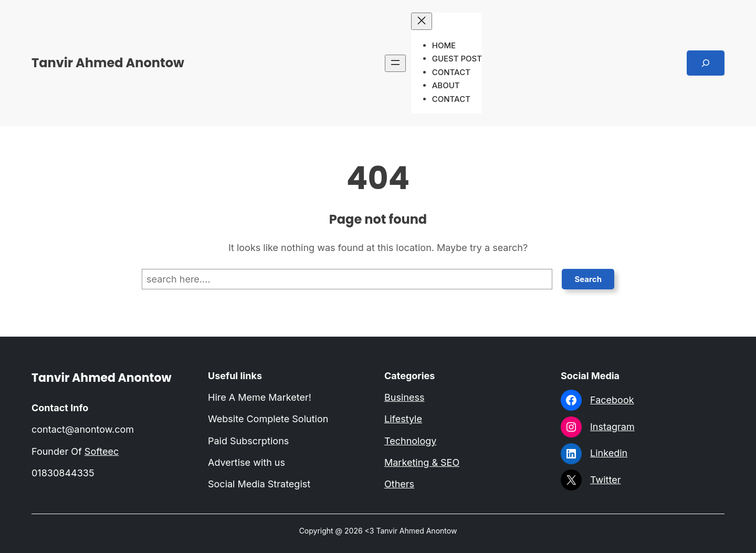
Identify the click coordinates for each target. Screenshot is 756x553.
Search (588, 279)
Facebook (612, 400)
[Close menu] (422, 21)
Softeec (102, 451)
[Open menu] (395, 63)
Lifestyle (403, 419)
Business (404, 397)
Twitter (605, 480)
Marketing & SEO (422, 462)
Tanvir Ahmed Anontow (108, 63)
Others (399, 484)
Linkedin (609, 453)
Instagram (612, 427)
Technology (410, 441)
